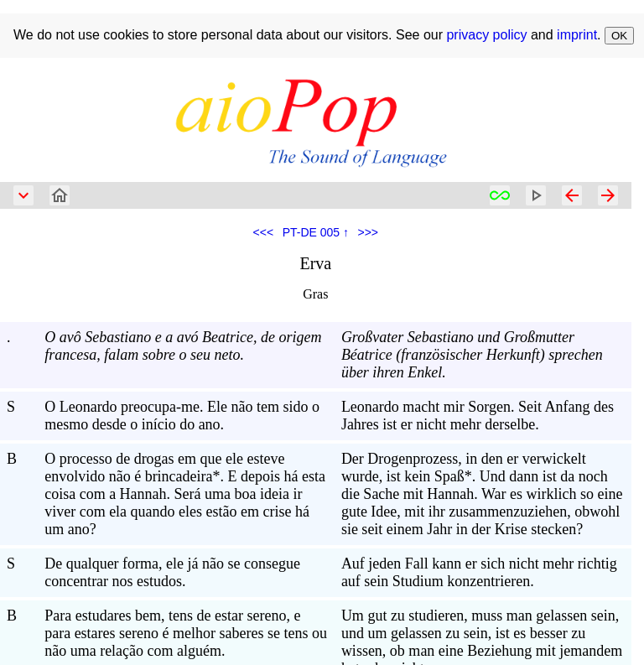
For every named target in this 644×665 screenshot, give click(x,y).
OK (619, 36)
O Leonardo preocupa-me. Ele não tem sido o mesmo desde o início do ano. (182, 416)
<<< (264, 232)
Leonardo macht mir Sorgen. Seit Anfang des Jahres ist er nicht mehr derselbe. (478, 416)
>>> (369, 232)
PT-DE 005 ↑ (316, 232)
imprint (577, 35)
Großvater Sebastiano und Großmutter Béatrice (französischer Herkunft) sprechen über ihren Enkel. (472, 355)
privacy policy (486, 35)
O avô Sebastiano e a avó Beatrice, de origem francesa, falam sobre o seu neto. (183, 346)
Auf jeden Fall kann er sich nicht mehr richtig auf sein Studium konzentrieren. (479, 572)
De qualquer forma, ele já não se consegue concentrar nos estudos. (172, 572)
